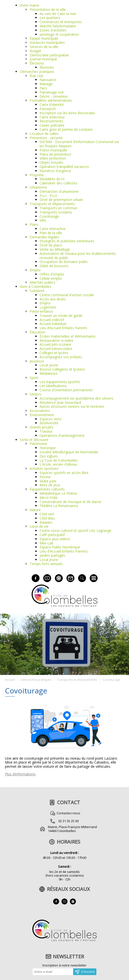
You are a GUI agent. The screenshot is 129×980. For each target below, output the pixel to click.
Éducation (38, 332)
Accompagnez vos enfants (61, 357)
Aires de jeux (50, 485)
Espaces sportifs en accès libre (64, 473)
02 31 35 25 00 (68, 821)
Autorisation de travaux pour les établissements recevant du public (78, 256)
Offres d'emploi (52, 274)
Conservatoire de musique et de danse (70, 502)
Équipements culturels (47, 489)
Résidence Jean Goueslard (60, 402)
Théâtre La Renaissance (59, 506)
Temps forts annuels (46, 564)
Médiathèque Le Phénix (58, 493)
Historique (48, 448)
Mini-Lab (46, 543)
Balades (46, 522)
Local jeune (49, 365)
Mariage (46, 84)
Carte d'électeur (52, 117)
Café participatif (52, 535)
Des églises (49, 456)
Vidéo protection (53, 158)
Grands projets (42, 427)
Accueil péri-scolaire (55, 344)
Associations (40, 411)
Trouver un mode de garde (61, 316)
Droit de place (51, 245)
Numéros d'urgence (55, 171)
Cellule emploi (51, 278)
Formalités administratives (51, 100)
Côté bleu (47, 518)
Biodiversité (49, 423)
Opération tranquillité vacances (64, 167)
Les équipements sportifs (60, 382)
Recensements (51, 121)
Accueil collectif (52, 320)
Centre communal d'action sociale (67, 295)
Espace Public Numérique (60, 547)
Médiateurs (49, 373)
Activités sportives (44, 468)
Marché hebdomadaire (58, 26)
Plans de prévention (55, 154)
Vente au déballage (55, 249)
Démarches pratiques (37, 72)
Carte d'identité (52, 105)
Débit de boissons (54, 266)
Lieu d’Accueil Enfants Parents (63, 328)
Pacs (43, 88)
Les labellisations (53, 386)
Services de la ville (44, 47)
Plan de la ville (51, 233)
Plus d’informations (20, 774)
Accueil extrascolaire (56, 349)
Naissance (48, 80)
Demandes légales (44, 237)
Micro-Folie (49, 498)
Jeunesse (37, 361)
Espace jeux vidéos (55, 539)
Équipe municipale (44, 38)
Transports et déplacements (52, 204)
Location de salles (44, 134)
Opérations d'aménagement (62, 435)
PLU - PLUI (48, 196)
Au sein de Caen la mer (58, 14)
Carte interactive (53, 229)
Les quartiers (50, 18)
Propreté (37, 175)
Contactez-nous (68, 813)
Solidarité (37, 291)
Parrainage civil (52, 92)
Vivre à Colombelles (35, 286)
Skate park (48, 481)
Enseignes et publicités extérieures (67, 241)
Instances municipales (47, 42)
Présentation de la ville (48, 9)
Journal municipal (43, 59)
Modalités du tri (52, 179)
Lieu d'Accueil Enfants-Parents (64, 551)
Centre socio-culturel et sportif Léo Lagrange (75, 531)
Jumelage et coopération (59, 34)
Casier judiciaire (52, 125)
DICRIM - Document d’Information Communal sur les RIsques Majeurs (79, 144)
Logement (48, 307)
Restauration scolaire (56, 340)
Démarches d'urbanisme (59, 191)
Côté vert (47, 514)
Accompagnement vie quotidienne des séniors (76, 398)
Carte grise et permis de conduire (66, 129)
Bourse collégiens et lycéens (62, 369)
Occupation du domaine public (64, 262)
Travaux (46, 431)
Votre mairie (30, 5)
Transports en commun (58, 208)
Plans (34, 224)
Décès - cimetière (54, 96)
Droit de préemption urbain (61, 200)
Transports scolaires (56, 212)
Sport (34, 378)
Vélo (43, 220)
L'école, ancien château (58, 464)
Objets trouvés (51, 162)
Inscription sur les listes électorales (67, 113)
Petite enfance (41, 311)
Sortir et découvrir (34, 440)
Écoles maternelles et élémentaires (68, 336)
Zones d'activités (53, 30)
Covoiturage (49, 216)
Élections (37, 63)
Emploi (35, 270)
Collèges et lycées (54, 353)
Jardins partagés (52, 555)
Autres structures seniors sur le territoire (72, 406)
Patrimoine (38, 444)
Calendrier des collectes (58, 183)
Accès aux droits (53, 299)
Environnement (42, 415)
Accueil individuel (53, 324)
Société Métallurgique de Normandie (69, 452)
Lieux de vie (39, 526)
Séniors (36, 394)
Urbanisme (38, 187)
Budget (35, 51)
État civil (36, 76)
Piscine (45, 477)
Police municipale (53, 150)
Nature (35, 510)
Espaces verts (51, 419)
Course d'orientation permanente (66, 390)
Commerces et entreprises (61, 22)
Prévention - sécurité (46, 138)
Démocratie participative (49, 55)
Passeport (48, 109)
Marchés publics (43, 282)
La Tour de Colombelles (59, 460)
